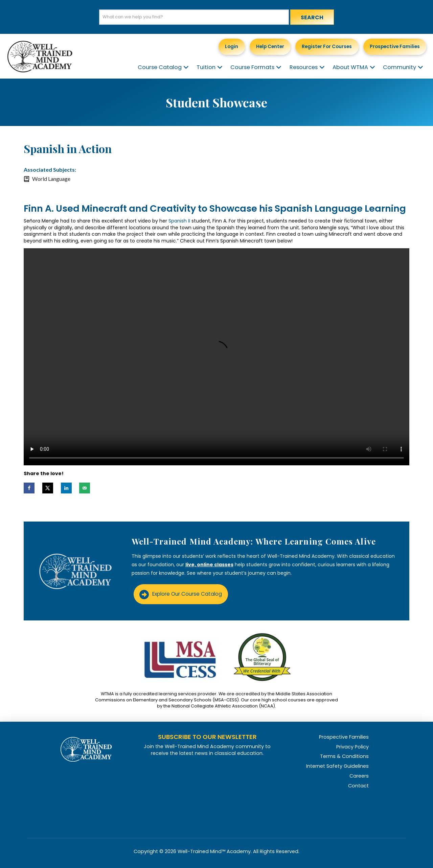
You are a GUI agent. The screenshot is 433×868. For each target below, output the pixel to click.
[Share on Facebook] (29, 488)
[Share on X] (48, 488)
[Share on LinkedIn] (66, 488)
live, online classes (209, 565)
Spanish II (179, 221)
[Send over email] (85, 488)
